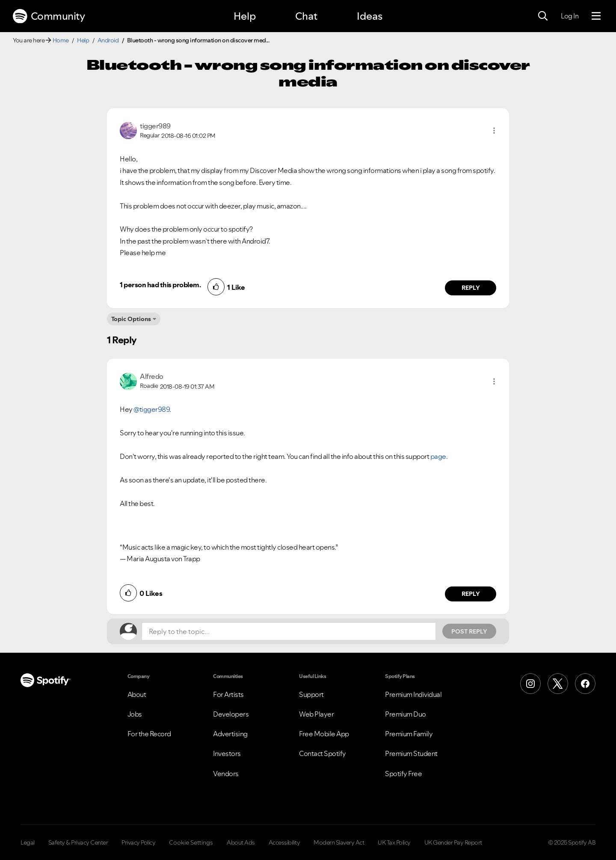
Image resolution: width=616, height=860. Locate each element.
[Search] (543, 16)
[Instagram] (530, 684)
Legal (28, 842)
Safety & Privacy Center (78, 842)
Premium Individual (413, 694)
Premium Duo (406, 714)
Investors (227, 753)
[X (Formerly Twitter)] (558, 684)
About (137, 694)
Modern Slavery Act (339, 842)
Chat (306, 16)
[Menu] (596, 16)
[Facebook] (585, 684)
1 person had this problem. (160, 285)
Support (311, 694)
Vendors (226, 774)
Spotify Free (403, 774)
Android (108, 40)
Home (61, 40)
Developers (231, 714)
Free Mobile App (324, 734)
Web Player (316, 714)
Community (49, 16)
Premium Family (409, 734)
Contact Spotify (323, 753)
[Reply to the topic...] (289, 631)
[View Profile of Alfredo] (152, 376)
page (438, 456)
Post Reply (469, 631)
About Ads (241, 842)
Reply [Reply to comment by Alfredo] (471, 594)
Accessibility (284, 842)
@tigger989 (151, 409)
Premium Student (411, 753)
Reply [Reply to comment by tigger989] (471, 288)
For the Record (149, 734)
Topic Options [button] (131, 319)
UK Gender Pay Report (453, 842)
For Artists (228, 694)
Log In (570, 16)
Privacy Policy (138, 842)
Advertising (230, 734)
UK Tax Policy (394, 842)
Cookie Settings (191, 842)
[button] (494, 131)
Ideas (370, 16)
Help (245, 16)
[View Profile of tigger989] (155, 126)
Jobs (135, 714)
